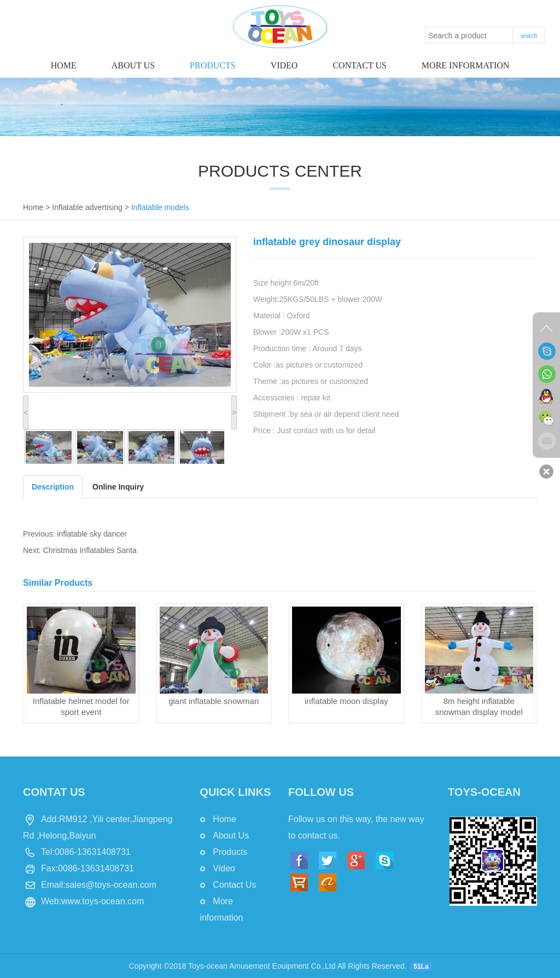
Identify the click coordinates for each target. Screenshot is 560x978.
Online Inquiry (118, 487)
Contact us (359, 65)
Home (64, 65)
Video (284, 65)
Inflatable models (160, 207)
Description (53, 487)
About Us (133, 65)
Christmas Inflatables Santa (90, 550)
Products (213, 65)
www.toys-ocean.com (103, 901)
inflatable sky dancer (92, 534)
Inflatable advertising (87, 207)
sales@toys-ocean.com (111, 885)
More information (465, 65)
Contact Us (234, 885)
